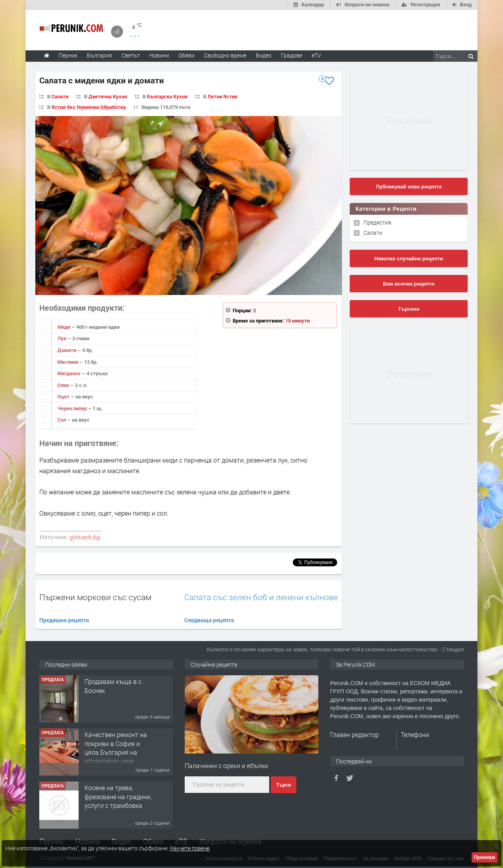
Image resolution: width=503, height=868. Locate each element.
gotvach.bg (84, 537)
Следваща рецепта (209, 620)
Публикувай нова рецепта (408, 187)
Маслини (68, 362)
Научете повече (190, 848)
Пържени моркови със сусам (95, 597)
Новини (159, 55)
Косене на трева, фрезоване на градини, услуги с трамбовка (118, 796)
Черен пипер (73, 408)
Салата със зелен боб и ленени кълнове (261, 597)
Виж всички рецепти (408, 284)
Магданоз (70, 373)
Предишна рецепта (64, 620)
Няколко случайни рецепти (409, 259)
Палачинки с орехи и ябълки (226, 766)
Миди (64, 327)
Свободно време (225, 55)
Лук (62, 338)
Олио (64, 385)
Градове (292, 55)
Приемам (485, 857)
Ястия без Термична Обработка (89, 107)
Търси (284, 785)
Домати (67, 350)
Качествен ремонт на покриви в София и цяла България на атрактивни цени (116, 748)
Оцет (64, 396)
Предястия (377, 222)
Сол (62, 420)
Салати (60, 96)
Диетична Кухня (108, 96)
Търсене (409, 309)
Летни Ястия (222, 96)
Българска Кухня (167, 96)
